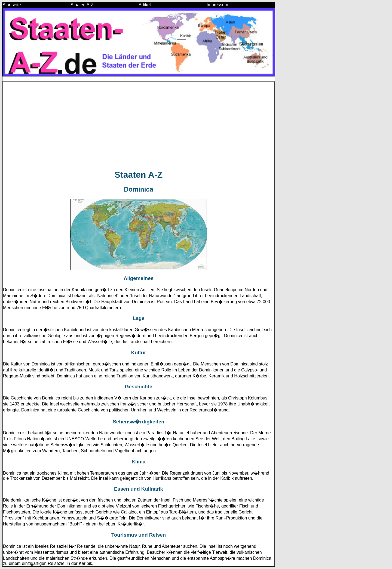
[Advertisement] (139, 126)
